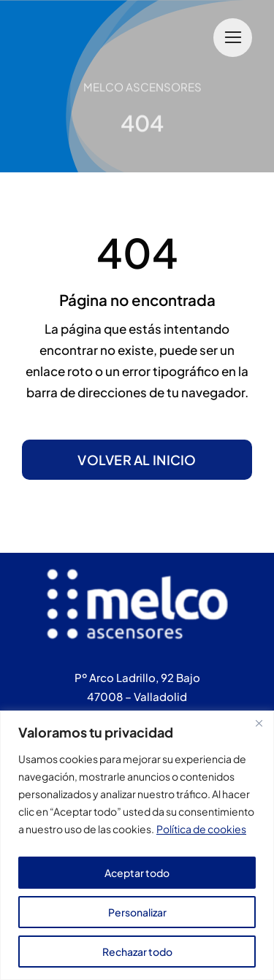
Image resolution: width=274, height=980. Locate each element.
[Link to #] (233, 38)
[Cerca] (259, 723)
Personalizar (137, 912)
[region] (137, 845)
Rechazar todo (137, 952)
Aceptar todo (137, 873)
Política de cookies (201, 829)
